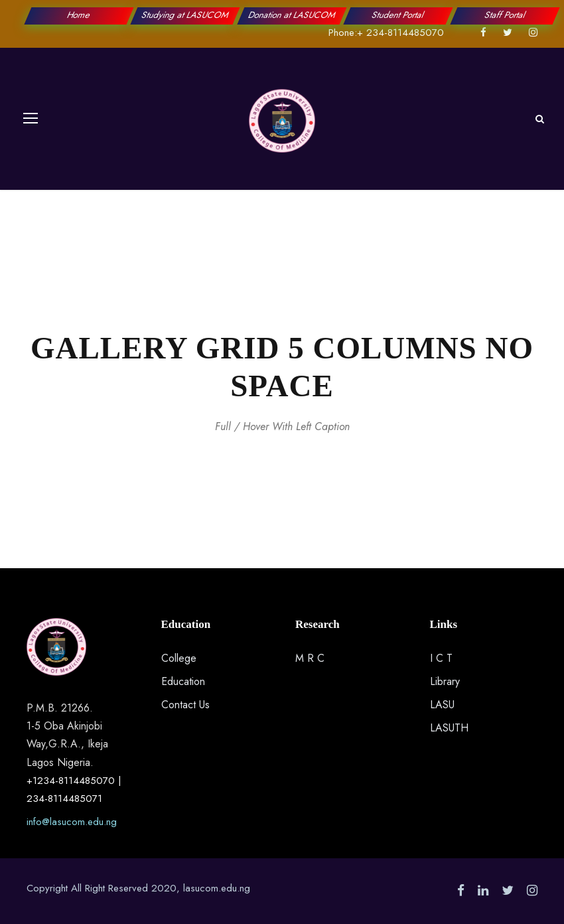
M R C (310, 658)
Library (445, 681)
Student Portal (399, 15)
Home (79, 15)
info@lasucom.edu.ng (72, 822)
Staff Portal (505, 15)
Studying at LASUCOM (185, 15)
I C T (441, 658)
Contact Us (185, 705)
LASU (442, 705)
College (179, 658)
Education (183, 681)
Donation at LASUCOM (292, 15)
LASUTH (449, 728)
